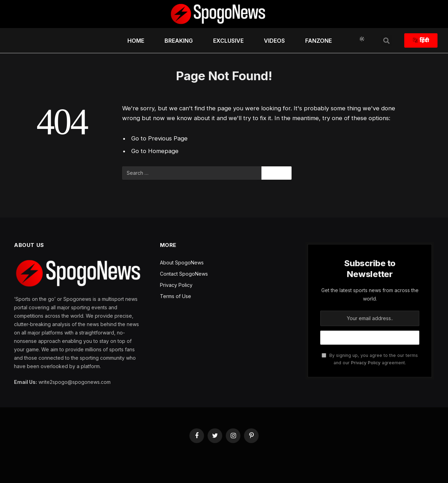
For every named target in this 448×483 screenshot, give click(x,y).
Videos (274, 41)
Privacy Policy (176, 285)
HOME (136, 41)
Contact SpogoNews (184, 274)
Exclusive (228, 41)
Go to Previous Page (159, 138)
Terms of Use (176, 296)
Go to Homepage (155, 151)
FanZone (318, 41)
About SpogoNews (182, 263)
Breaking (179, 41)
